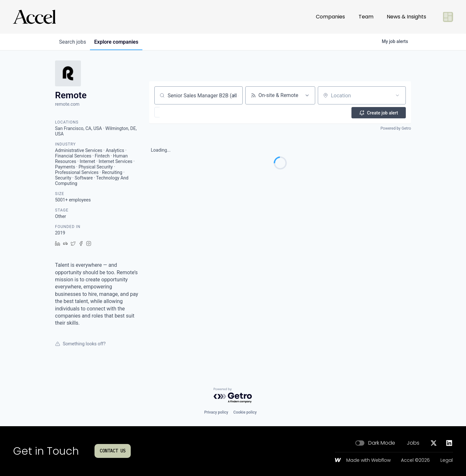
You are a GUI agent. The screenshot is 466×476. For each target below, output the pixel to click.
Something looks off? (80, 344)
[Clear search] (234, 95)
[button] (176, 112)
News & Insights (406, 17)
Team (366, 17)
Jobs (413, 443)
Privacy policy (216, 412)
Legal (447, 460)
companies (119, 42)
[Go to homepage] (34, 17)
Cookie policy (245, 412)
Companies (330, 17)
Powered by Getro (396, 128)
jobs (74, 42)
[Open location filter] (397, 95)
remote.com (67, 104)
